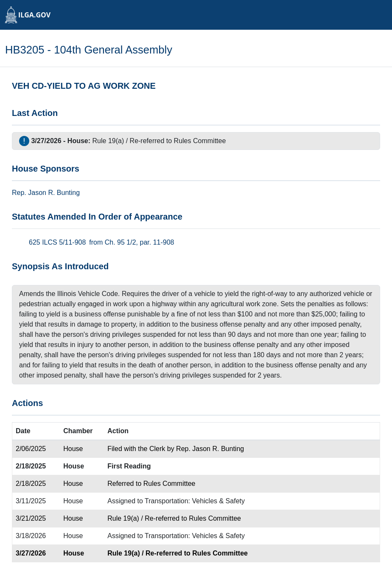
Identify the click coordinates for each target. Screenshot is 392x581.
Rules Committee (200, 141)
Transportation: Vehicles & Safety (195, 501)
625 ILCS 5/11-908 (57, 242)
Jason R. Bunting (54, 193)
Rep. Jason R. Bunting (210, 449)
